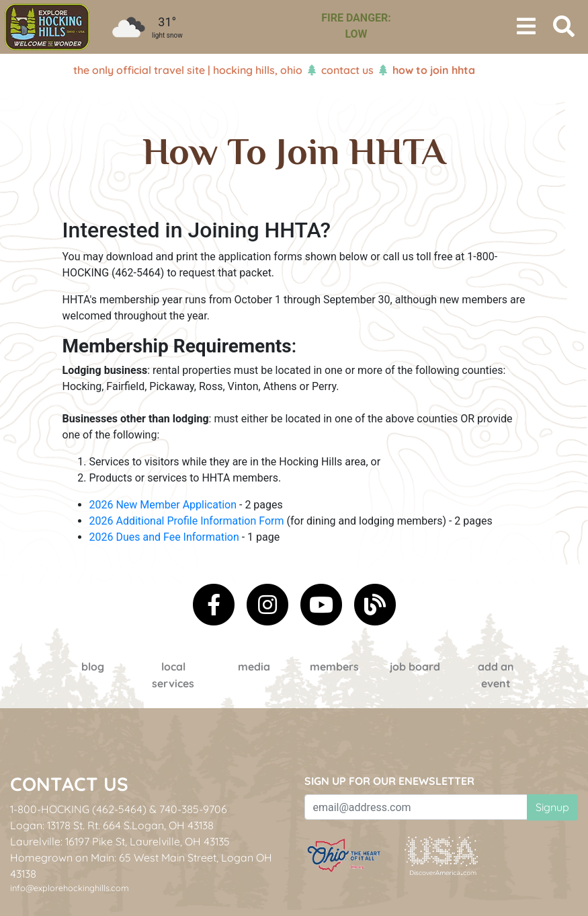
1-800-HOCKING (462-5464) (78, 809)
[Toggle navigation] (526, 27)
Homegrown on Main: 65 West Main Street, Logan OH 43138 (141, 866)
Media (254, 666)
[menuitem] (47, 27)
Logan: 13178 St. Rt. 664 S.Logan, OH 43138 (112, 825)
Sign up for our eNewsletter (389, 781)
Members (334, 666)
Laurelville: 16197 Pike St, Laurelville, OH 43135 (120, 841)
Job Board (415, 666)
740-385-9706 (193, 809)
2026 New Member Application (163, 505)
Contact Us (347, 70)
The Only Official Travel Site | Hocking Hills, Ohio (188, 70)
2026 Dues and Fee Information (164, 537)
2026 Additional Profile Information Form (187, 521)
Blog (93, 666)
